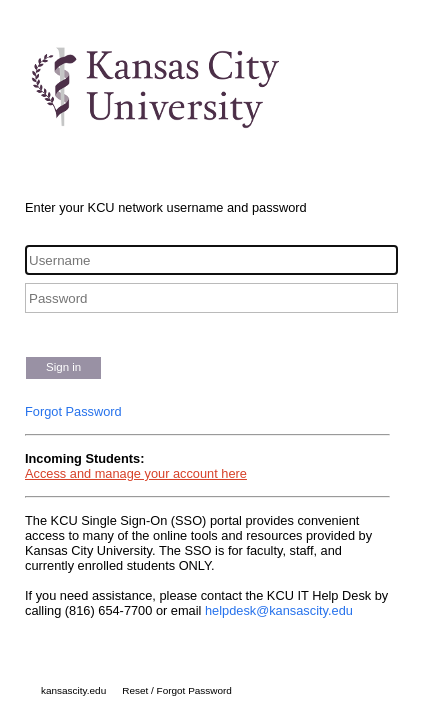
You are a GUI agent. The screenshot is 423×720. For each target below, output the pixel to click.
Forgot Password (73, 411)
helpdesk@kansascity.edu (279, 610)
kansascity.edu (73, 690)
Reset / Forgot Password (177, 690)
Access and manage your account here (136, 473)
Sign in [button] (63, 367)
